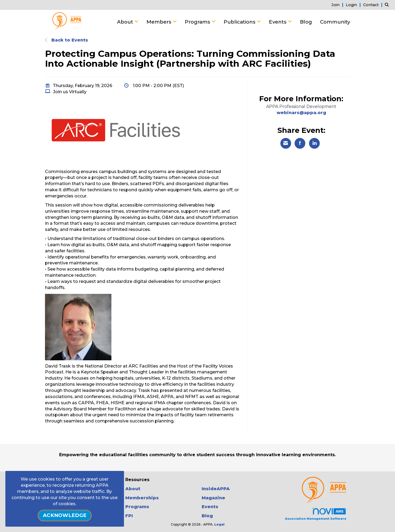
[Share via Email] (286, 143)
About (126, 22)
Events (278, 22)
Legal (219, 524)
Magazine (213, 498)
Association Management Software (316, 514)
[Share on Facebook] (300, 143)
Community (335, 22)
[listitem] (338, 5)
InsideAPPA (216, 489)
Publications (240, 22)
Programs (198, 22)
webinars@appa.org (301, 113)
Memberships (142, 498)
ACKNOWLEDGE (65, 515)
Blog (306, 22)
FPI (129, 516)
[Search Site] (388, 5)
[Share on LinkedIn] (314, 143)
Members (160, 22)
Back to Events (67, 40)
